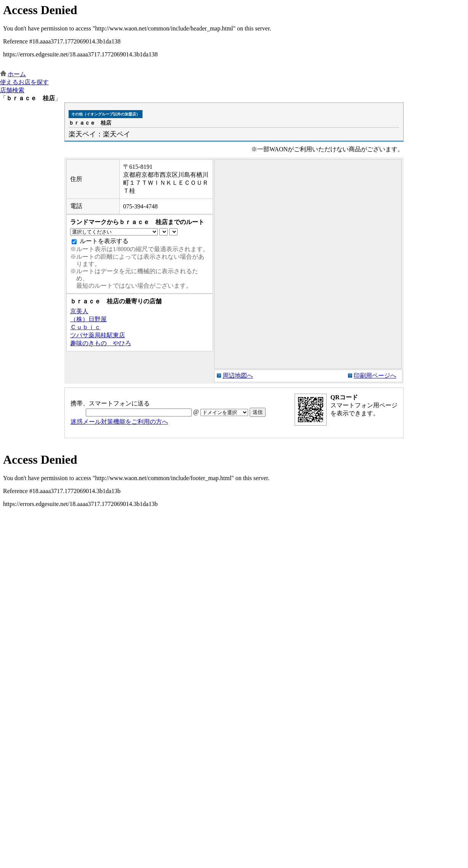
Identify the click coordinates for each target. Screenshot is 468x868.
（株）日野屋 (88, 319)
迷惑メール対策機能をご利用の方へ (119, 422)
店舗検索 (12, 90)
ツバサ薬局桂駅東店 (98, 335)
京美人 (79, 311)
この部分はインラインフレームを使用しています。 (234, 35)
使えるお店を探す (24, 82)
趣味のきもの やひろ (101, 343)
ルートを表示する (104, 241)
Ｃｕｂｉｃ (85, 327)
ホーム (17, 74)
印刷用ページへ (375, 376)
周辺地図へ (238, 376)
